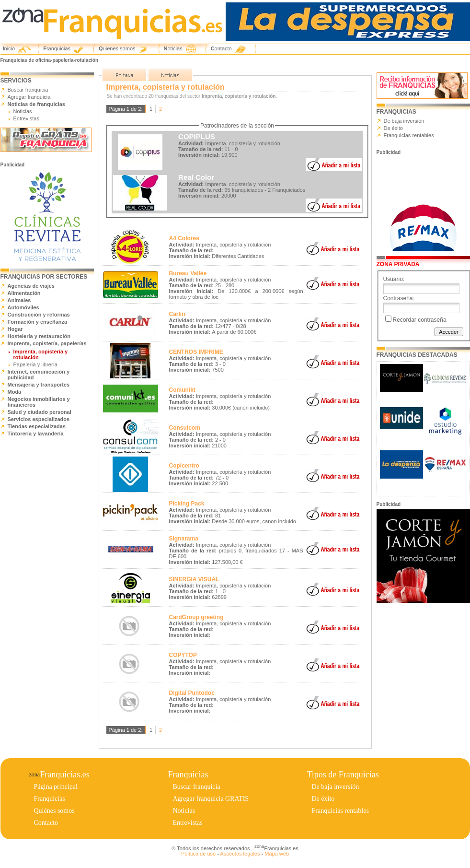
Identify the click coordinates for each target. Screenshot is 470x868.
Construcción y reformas (39, 315)
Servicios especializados (39, 419)
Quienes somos (117, 48)
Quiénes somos (54, 811)
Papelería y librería (35, 364)
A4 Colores (184, 238)
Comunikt (182, 390)
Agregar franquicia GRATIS (211, 799)
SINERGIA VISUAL (194, 579)
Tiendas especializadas (37, 426)
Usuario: (394, 279)
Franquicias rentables (409, 135)
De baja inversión (404, 121)
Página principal (56, 787)
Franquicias (57, 48)
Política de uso (198, 854)
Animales (19, 300)
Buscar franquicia (28, 90)
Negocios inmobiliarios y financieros (39, 402)
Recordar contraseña (420, 320)
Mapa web (277, 854)
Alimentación (24, 293)
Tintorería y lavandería (36, 434)
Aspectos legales (240, 854)
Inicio (9, 48)
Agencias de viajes (31, 286)
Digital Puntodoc (192, 693)
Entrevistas (26, 118)
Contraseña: (399, 298)
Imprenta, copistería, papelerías (47, 343)
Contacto (221, 48)
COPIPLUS (197, 136)
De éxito (393, 128)
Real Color (196, 177)
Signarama (184, 539)
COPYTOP (183, 655)
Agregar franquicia (29, 97)
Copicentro (184, 466)
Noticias (173, 48)
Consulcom (185, 428)
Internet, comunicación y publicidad (39, 375)
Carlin (177, 314)
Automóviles (23, 307)
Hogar (15, 329)
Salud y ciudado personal (40, 412)
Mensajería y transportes (39, 385)
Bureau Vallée (188, 273)
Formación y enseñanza (38, 322)
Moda (15, 392)
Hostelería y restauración (39, 336)
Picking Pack (187, 504)
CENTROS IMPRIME (196, 352)
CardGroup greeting (196, 617)
